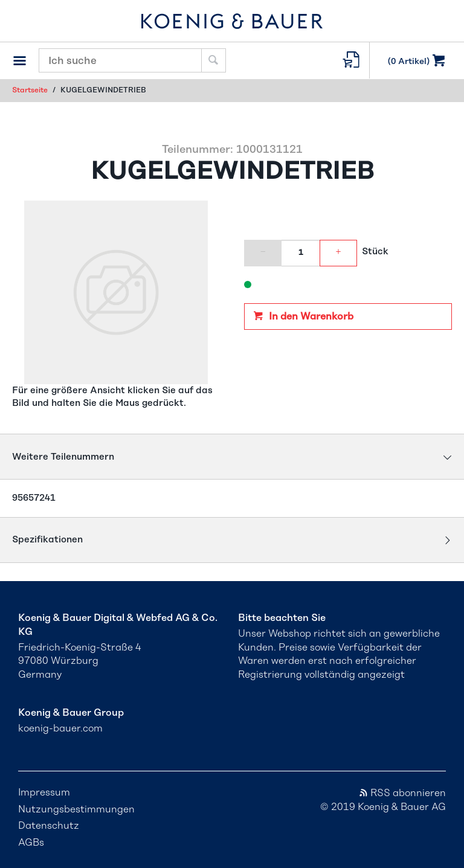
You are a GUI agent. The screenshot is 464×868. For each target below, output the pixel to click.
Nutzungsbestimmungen (76, 809)
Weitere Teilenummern (63, 457)
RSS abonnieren (402, 793)
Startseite (30, 90)
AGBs (31, 843)
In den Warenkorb (310, 317)
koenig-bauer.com (60, 728)
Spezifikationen (47, 540)
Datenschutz (49, 826)
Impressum (44, 792)
